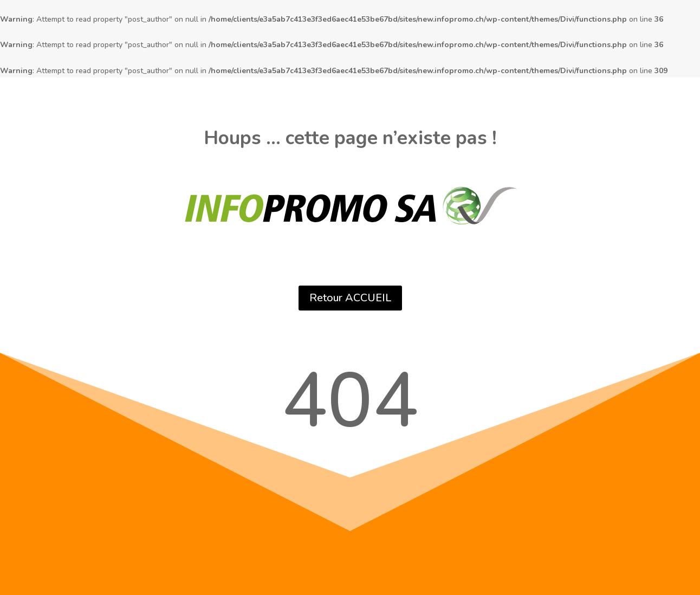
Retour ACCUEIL (350, 298)
